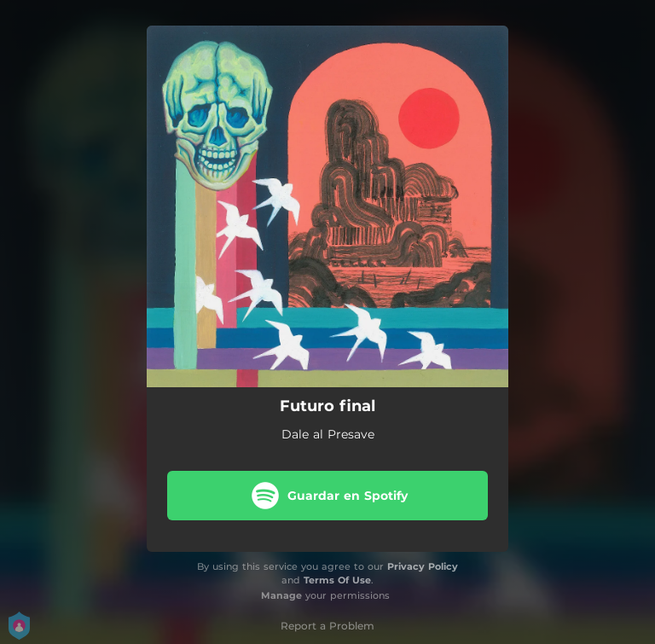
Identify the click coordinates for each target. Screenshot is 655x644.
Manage (281, 595)
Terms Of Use (337, 580)
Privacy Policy (423, 566)
